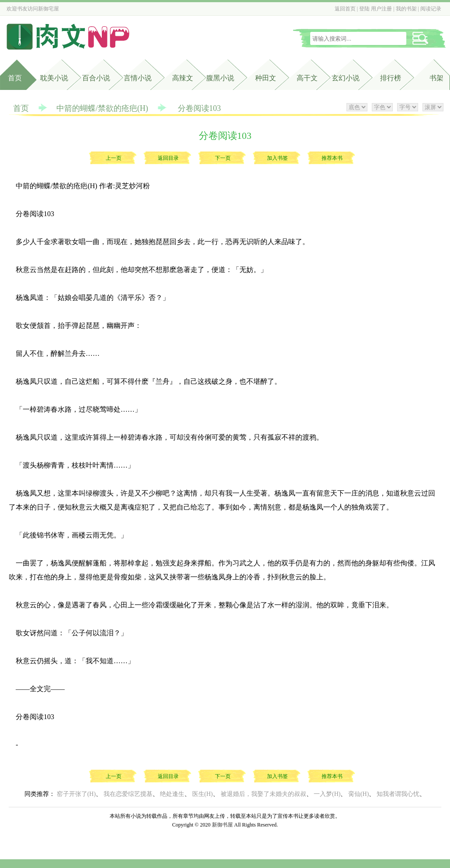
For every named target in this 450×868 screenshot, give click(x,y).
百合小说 (96, 78)
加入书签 (277, 158)
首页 (15, 78)
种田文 (266, 78)
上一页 (114, 158)
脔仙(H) (358, 794)
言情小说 (138, 78)
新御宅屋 (48, 9)
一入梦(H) (327, 794)
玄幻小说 (346, 78)
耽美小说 (54, 78)
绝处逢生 (172, 794)
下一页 (223, 158)
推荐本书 (332, 158)
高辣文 (183, 78)
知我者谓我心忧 (398, 794)
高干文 (307, 78)
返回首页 (345, 9)
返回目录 (168, 158)
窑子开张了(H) (76, 794)
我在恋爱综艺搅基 (128, 794)
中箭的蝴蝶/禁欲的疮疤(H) (102, 108)
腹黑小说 (220, 78)
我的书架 (406, 9)
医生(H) (202, 794)
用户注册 (381, 9)
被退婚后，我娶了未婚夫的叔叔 (263, 794)
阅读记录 (431, 9)
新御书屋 (222, 825)
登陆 (364, 9)
